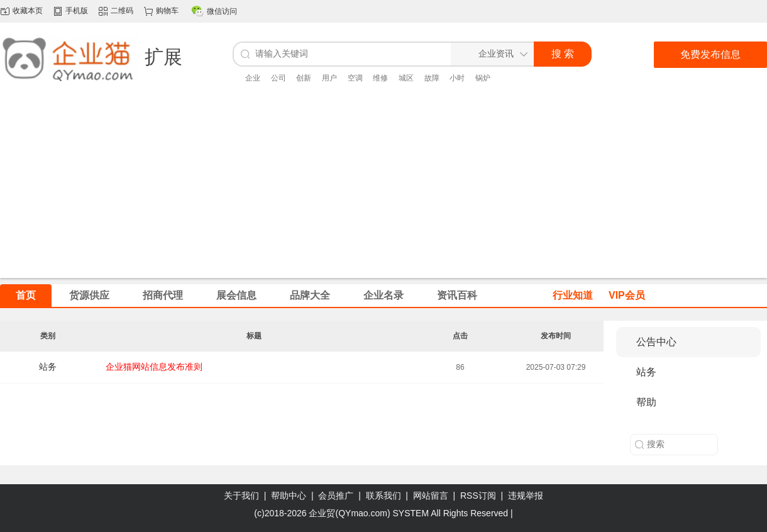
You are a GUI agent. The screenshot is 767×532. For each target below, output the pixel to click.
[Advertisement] (384, 190)
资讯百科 (457, 295)
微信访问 (222, 11)
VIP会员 (627, 295)
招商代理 (163, 295)
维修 (380, 78)
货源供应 (89, 295)
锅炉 (483, 78)
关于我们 (241, 496)
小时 (457, 78)
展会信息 (236, 295)
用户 (329, 78)
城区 (406, 78)
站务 (48, 367)
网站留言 (431, 496)
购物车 (167, 11)
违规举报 (526, 496)
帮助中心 (289, 496)
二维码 (122, 11)
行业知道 (573, 295)
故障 (432, 78)
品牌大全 (310, 295)
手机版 (77, 11)
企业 (253, 78)
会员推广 (336, 496)
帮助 (646, 402)
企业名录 (383, 295)
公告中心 (656, 342)
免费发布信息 (710, 54)
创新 (304, 78)
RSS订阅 (478, 496)
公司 (279, 78)
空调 (355, 78)
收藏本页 (28, 11)
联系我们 (383, 496)
